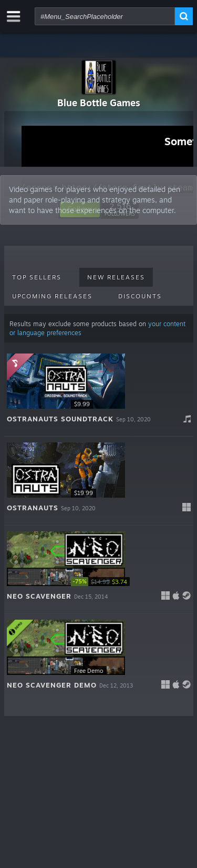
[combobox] (105, 16)
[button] (99, 392)
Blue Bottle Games (99, 103)
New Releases (116, 277)
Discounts (140, 296)
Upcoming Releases (52, 296)
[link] (102, 582)
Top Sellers (37, 277)
